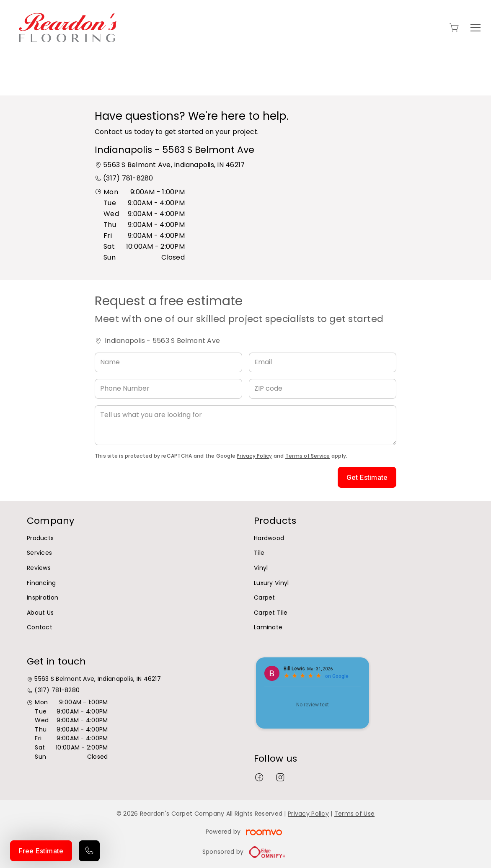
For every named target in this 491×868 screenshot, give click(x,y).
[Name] (168, 362)
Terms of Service (308, 456)
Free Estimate (41, 851)
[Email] (323, 362)
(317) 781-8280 (128, 178)
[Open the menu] (475, 28)
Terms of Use (354, 814)
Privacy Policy (254, 456)
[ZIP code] (323, 389)
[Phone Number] (168, 389)
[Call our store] (89, 851)
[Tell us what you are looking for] (245, 425)
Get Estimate (367, 477)
